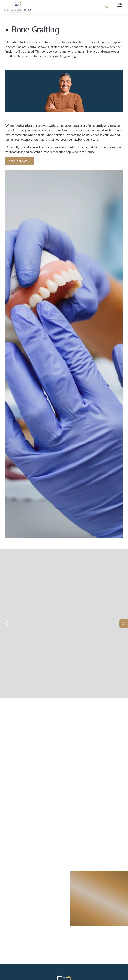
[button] (7, 623)
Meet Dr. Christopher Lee (78, 653)
